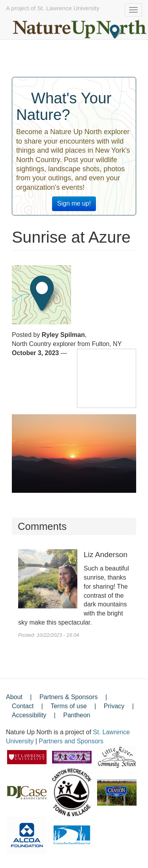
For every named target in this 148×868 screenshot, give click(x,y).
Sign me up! (74, 203)
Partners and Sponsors (71, 741)
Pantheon (77, 715)
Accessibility (29, 715)
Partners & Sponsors (69, 697)
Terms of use (69, 706)
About (14, 697)
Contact (23, 706)
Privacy (114, 706)
